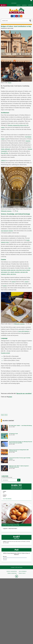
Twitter (14, 16)
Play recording (7, 499)
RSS (21, 16)
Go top (16, 576)
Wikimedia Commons (6, 211)
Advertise (24, 5)
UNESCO (3, 161)
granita (5, 286)
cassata (26, 282)
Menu (4, 5)
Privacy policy (22, 573)
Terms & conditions (12, 573)
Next (6, 415)
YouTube (17, 16)
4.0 (17, 211)
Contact (18, 5)
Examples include (5, 353)
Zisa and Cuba (5, 153)
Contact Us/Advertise (12, 571)
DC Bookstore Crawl (13, 434)
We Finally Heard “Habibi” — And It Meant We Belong (20, 426)
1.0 (30, 324)
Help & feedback (23, 571)
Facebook (12, 16)
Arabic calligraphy (6, 149)
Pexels (10, 83)
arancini (14, 282)
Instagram (19, 16)
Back (3, 415)
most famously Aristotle (7, 231)
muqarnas (28, 141)
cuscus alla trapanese (24, 331)
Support (30, 5)
